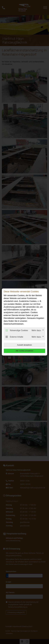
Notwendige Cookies (17, 330)
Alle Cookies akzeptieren (24, 351)
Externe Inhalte (14, 337)
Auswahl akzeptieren (25, 345)
